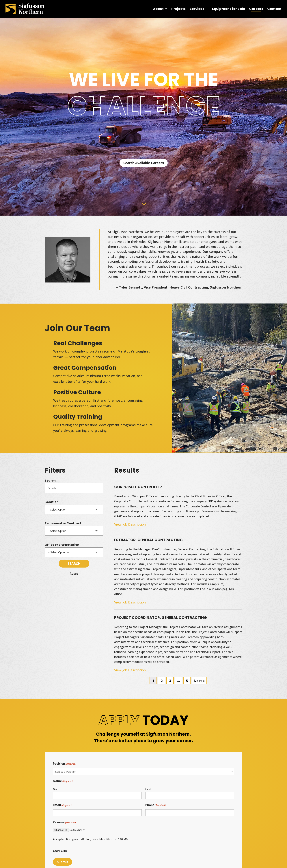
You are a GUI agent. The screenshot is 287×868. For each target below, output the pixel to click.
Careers (256, 9)
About (158, 9)
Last (148, 789)
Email (63, 805)
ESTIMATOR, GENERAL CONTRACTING (148, 540)
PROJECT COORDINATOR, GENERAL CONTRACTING (161, 618)
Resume (64, 822)
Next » (199, 681)
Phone (155, 805)
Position (65, 764)
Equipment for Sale (229, 9)
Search (50, 481)
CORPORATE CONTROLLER (138, 487)
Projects (178, 9)
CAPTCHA (60, 851)
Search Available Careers (144, 163)
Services (197, 9)
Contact (274, 9)
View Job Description (130, 524)
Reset (74, 574)
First (56, 789)
